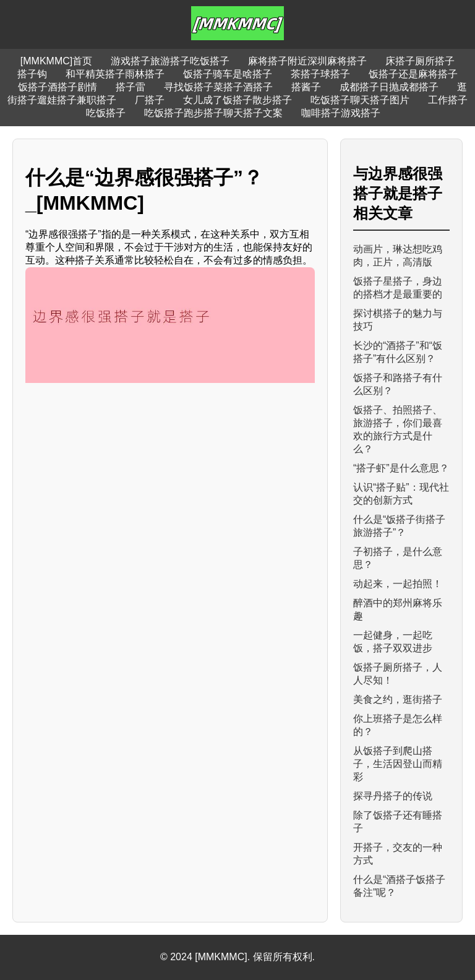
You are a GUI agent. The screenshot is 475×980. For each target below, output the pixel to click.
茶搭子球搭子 (320, 74)
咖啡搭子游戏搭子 (341, 113)
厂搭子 (150, 100)
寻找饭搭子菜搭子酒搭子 (218, 87)
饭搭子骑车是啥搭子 (228, 74)
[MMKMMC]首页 (56, 61)
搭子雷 (131, 87)
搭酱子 (306, 87)
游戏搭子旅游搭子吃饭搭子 (170, 61)
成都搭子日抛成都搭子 (389, 87)
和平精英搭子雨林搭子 (115, 74)
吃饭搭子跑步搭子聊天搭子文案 (213, 113)
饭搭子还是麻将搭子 (413, 74)
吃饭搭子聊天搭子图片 (360, 100)
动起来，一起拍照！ (398, 584)
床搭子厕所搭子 (420, 61)
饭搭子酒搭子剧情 (58, 87)
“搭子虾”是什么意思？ (401, 468)
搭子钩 (32, 74)
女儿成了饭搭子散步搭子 (237, 100)
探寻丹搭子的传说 (393, 796)
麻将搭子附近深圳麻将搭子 (307, 61)
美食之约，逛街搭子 (398, 699)
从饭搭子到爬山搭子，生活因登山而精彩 (398, 764)
